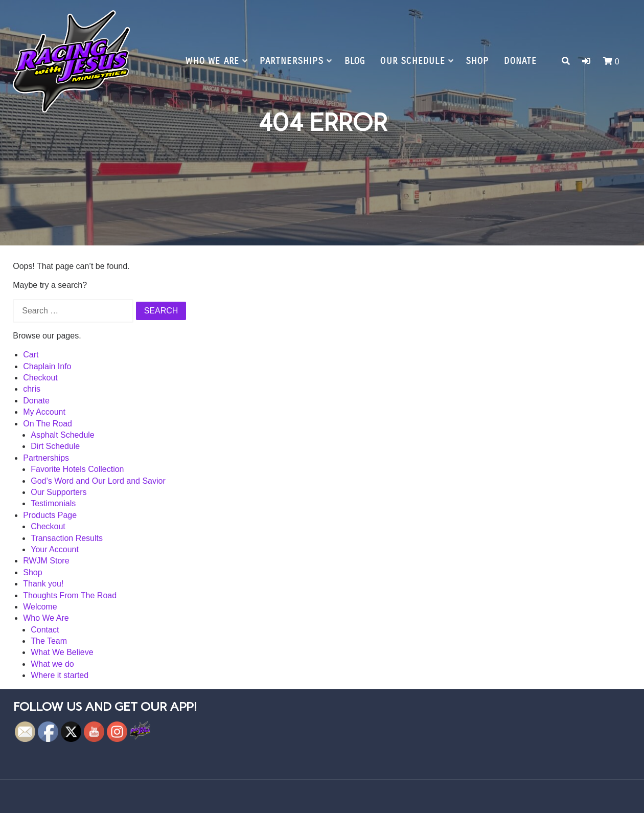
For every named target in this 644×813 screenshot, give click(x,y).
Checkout (40, 378)
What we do (52, 664)
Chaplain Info (47, 366)
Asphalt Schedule (63, 435)
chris (32, 389)
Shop (477, 61)
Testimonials (53, 503)
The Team (49, 641)
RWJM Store (46, 561)
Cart (31, 355)
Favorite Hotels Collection (77, 469)
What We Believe (62, 652)
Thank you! (43, 584)
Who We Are (212, 61)
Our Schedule (412, 61)
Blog (355, 61)
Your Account (55, 549)
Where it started (60, 675)
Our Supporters (59, 492)
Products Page (50, 515)
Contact (45, 630)
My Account (44, 412)
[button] (586, 61)
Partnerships (292, 61)
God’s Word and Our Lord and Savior (98, 481)
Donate (520, 61)
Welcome (40, 607)
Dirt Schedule (55, 446)
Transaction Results (67, 538)
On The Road (48, 424)
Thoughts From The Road (70, 595)
